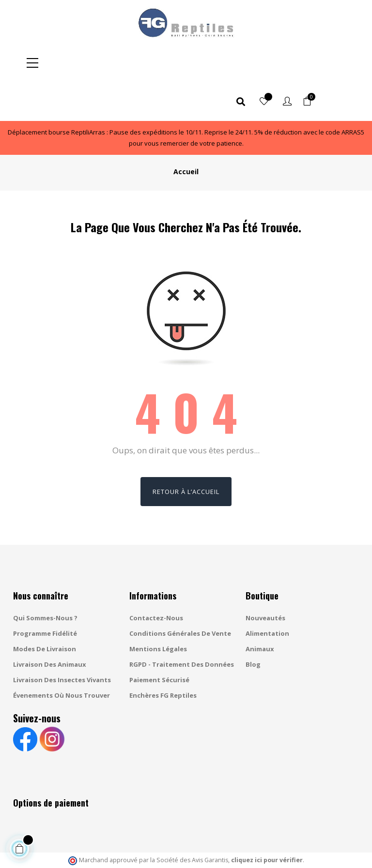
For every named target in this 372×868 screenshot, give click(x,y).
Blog (253, 626)
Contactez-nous (156, 579)
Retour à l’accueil (186, 453)
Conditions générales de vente (180, 595)
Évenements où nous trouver (62, 657)
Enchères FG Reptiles (163, 657)
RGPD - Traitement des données (182, 626)
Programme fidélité (45, 595)
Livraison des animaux (50, 626)
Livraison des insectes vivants (62, 641)
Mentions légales (158, 610)
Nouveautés (265, 579)
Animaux (260, 610)
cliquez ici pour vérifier (267, 821)
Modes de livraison (45, 610)
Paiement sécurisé (159, 641)
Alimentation (267, 595)
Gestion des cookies (254, 851)
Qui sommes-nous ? (45, 579)
